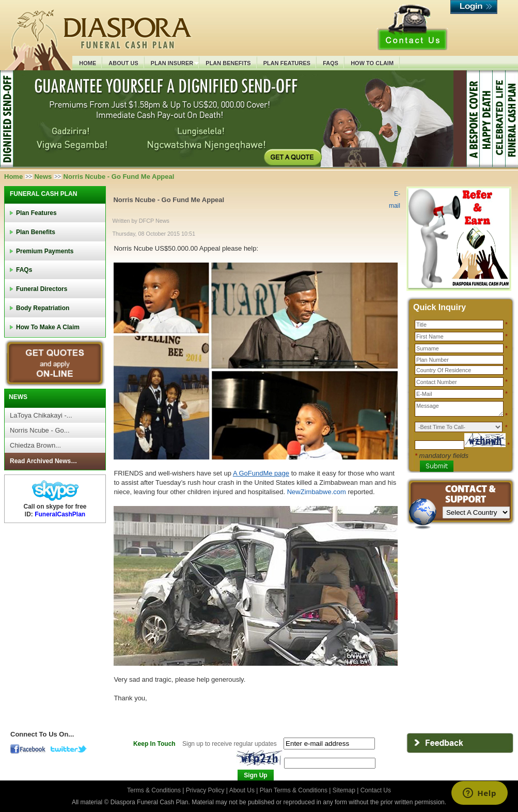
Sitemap (344, 790)
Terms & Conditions (155, 790)
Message (459, 409)
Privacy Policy (206, 790)
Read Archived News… (43, 461)
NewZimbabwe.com (318, 492)
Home (13, 177)
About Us (242, 790)
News (43, 177)
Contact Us (376, 790)
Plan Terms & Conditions (294, 790)
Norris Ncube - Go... (40, 430)
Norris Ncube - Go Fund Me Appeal (169, 200)
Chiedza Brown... (35, 445)
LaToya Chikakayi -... (41, 415)
